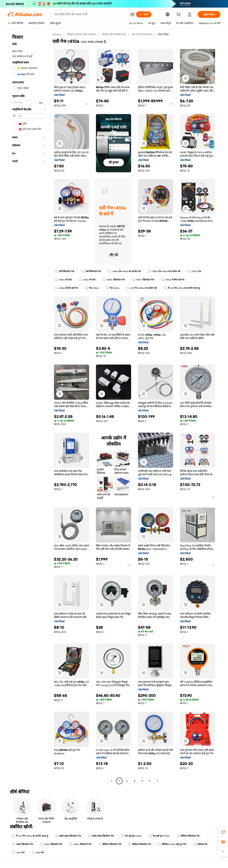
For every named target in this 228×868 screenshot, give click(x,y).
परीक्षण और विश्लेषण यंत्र (114, 34)
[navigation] (29, 408)
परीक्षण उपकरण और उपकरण (81, 34)
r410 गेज (18, 853)
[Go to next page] (157, 781)
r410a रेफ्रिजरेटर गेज (51, 844)
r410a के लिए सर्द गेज (173, 280)
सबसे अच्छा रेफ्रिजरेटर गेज (68, 836)
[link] (223, 832)
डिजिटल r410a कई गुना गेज (172, 844)
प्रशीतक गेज (200, 844)
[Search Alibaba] (91, 14)
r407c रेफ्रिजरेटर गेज (114, 280)
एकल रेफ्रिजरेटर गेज (23, 844)
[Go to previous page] (112, 781)
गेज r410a (92, 288)
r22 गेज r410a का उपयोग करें (142, 288)
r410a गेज (194, 271)
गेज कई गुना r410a (131, 836)
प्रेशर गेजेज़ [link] (163, 34)
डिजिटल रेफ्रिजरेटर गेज (188, 836)
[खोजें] (144, 14)
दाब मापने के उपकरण (142, 34)
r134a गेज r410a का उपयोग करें (124, 271)
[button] (132, 14)
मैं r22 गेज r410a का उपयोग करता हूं (182, 288)
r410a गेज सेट (63, 280)
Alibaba (57, 34)
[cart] (179, 15)
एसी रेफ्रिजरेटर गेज (65, 271)
